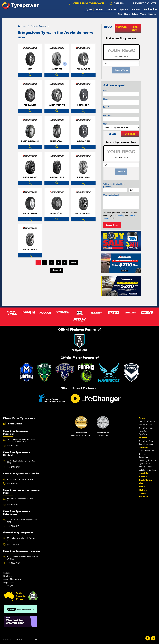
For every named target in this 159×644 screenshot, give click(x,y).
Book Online (151, 9)
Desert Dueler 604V (30, 141)
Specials (124, 9)
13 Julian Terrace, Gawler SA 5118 (21, 479)
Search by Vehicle (147, 421)
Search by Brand (146, 428)
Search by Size (146, 425)
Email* (106, 107)
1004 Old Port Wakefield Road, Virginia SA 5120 (22, 558)
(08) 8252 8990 (14, 467)
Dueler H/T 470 (30, 249)
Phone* (106, 99)
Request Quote (112, 225)
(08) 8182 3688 (14, 446)
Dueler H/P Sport (83, 213)
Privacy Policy (118, 215)
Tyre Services (145, 464)
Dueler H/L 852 (57, 213)
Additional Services (147, 470)
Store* (106, 124)
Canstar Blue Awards (12, 579)
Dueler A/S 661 (57, 141)
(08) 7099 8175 (14, 545)
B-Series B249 (83, 105)
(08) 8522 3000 (14, 483)
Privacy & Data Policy (18, 640)
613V (30, 69)
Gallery (135, 14)
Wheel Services (146, 467)
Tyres (89, 9)
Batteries (143, 454)
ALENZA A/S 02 (83, 69)
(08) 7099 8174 (14, 526)
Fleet (120, 14)
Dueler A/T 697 (30, 177)
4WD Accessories (147, 451)
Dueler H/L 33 (83, 177)
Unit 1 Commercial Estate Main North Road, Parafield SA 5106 (21, 441)
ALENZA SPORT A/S (57, 105)
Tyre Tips (143, 434)
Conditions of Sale (33, 640)
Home (22, 26)
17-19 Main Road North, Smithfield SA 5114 (22, 500)
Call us (116, 3)
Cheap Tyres (8, 586)
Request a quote (142, 3)
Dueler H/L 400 (30, 213)
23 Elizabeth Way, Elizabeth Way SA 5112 (21, 539)
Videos (143, 14)
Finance (6, 573)
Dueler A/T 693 (83, 141)
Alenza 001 (57, 69)
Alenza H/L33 (30, 105)
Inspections (144, 457)
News (127, 14)
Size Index (8, 576)
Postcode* (108, 116)
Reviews (152, 14)
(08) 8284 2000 (14, 505)
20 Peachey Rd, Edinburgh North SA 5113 (21, 462)
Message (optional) (111, 195)
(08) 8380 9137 (14, 563)
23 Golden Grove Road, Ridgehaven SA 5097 (22, 521)
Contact (136, 9)
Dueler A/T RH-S (57, 177)
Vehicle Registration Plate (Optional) (114, 185)
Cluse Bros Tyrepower (86, 3)
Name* (106, 91)
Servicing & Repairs (148, 460)
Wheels (99, 9)
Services (112, 9)
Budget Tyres (8, 582)
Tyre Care (143, 431)
